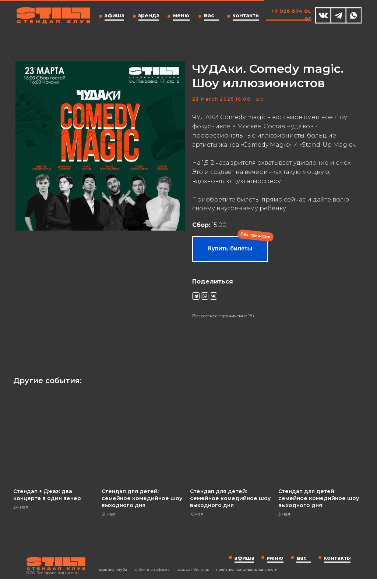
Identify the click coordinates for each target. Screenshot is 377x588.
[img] (323, 15)
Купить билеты (230, 253)
